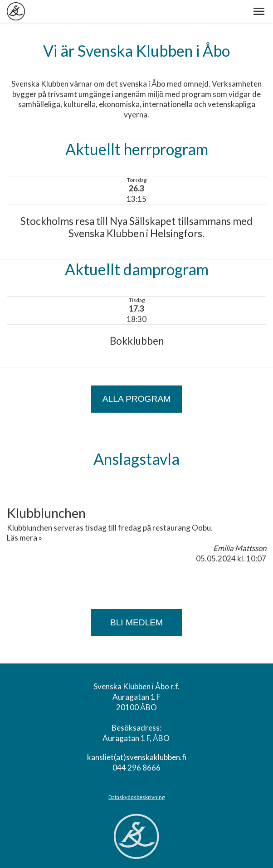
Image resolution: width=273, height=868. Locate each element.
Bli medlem (136, 622)
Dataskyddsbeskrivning (136, 797)
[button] (259, 11)
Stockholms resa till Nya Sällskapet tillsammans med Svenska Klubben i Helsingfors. (136, 227)
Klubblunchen (46, 513)
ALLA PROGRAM (136, 399)
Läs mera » (24, 538)
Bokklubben (137, 341)
